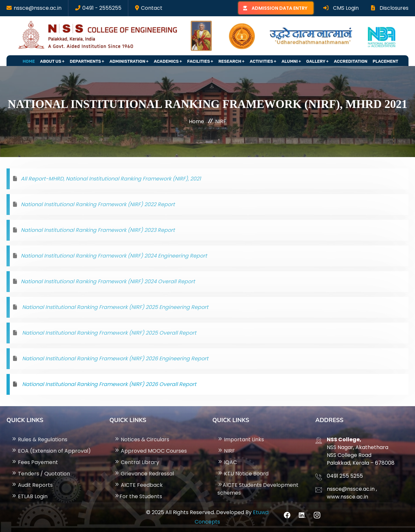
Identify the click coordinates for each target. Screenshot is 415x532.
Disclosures (390, 8)
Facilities (199, 61)
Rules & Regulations (39, 439)
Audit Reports (32, 485)
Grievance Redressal (144, 474)
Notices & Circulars (142, 439)
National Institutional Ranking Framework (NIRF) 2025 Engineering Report (115, 307)
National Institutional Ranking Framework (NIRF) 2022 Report (98, 204)
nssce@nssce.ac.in (38, 8)
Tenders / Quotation (41, 474)
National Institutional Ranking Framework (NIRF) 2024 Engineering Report (114, 256)
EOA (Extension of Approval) (51, 451)
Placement (386, 61)
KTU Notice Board (243, 474)
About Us (51, 61)
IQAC (227, 462)
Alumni (290, 61)
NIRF (226, 451)
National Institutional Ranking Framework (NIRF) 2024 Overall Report (108, 281)
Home (29, 61)
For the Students (138, 496)
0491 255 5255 (345, 476)
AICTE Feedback (138, 485)
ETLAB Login (29, 496)
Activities (261, 61)
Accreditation (351, 61)
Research (230, 61)
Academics (166, 61)
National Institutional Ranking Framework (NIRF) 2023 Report (98, 230)
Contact (152, 8)
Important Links (241, 439)
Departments (85, 61)
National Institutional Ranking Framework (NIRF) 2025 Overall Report (109, 333)
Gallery (316, 61)
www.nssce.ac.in (347, 497)
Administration (127, 61)
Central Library (137, 462)
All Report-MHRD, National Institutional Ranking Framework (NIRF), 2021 (111, 179)
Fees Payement (35, 462)
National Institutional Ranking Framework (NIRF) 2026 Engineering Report (115, 359)
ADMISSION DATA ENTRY (279, 8)
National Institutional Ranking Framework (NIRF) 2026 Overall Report (109, 384)
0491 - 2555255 (102, 8)
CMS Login (341, 8)
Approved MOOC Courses (151, 451)
